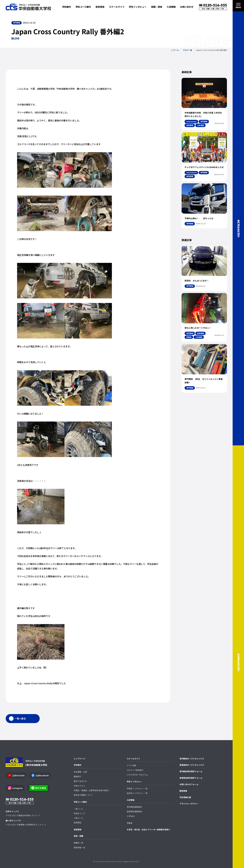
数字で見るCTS (80, 781)
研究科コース (79, 813)
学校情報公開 (185, 797)
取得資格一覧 (79, 847)
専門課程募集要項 (134, 807)
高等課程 (78, 822)
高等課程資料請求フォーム (191, 778)
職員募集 (183, 791)
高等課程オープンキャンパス (192, 765)
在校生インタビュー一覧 (137, 793)
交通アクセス (79, 786)
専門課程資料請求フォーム (191, 771)
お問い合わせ (187, 7)
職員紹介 (78, 776)
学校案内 (78, 765)
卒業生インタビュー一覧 (137, 788)
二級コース (78, 818)
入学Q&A (131, 816)
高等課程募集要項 (134, 811)
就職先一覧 (79, 843)
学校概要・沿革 (80, 772)
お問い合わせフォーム (189, 784)
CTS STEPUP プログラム (137, 775)
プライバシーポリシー (189, 804)
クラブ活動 (131, 765)
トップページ (79, 759)
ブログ (130, 823)
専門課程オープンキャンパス (192, 759)
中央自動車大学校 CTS (28, 7)
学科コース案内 (80, 802)
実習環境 (100, 7)
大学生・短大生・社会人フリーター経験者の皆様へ (149, 829)
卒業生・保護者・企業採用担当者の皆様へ (92, 790)
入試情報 (131, 800)
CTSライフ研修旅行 (135, 770)
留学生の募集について (83, 795)
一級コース (78, 809)
